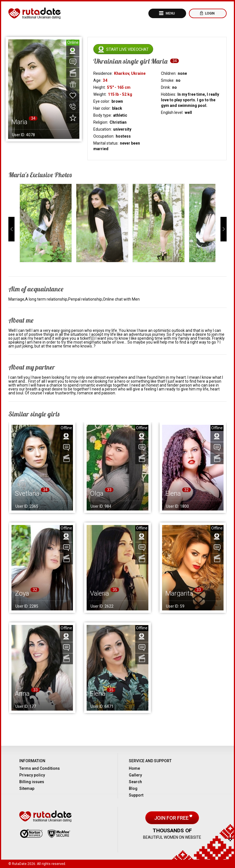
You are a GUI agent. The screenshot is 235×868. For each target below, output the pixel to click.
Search (135, 782)
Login (209, 13)
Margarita (179, 593)
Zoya (22, 593)
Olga (97, 493)
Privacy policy (32, 775)
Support (136, 795)
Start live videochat (127, 49)
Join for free (172, 818)
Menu (170, 13)
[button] (11, 229)
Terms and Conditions (40, 768)
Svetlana (27, 493)
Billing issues (32, 782)
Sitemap (27, 788)
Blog (133, 788)
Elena (173, 493)
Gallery (135, 775)
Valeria (99, 593)
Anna (22, 694)
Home (134, 768)
